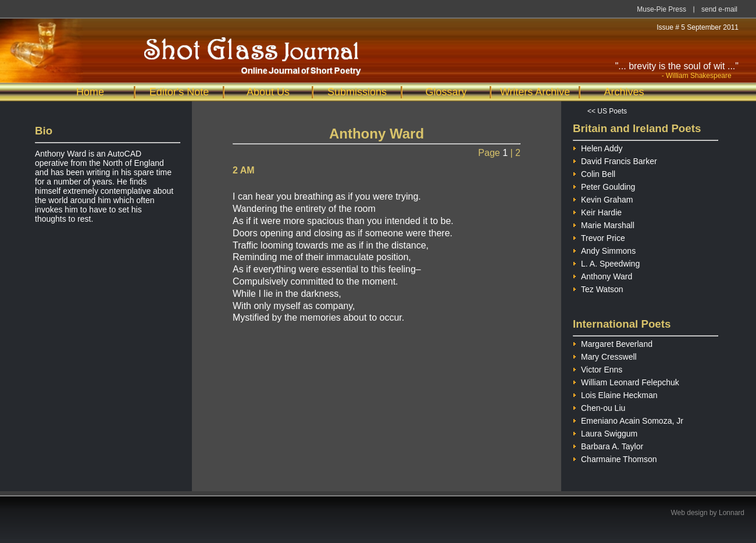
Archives (624, 92)
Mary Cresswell (605, 355)
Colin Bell (594, 173)
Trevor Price (599, 237)
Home (90, 92)
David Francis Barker (615, 160)
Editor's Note (179, 92)
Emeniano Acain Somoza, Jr (628, 419)
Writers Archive (535, 92)
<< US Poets (607, 111)
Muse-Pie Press (661, 9)
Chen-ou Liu (599, 407)
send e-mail (719, 9)
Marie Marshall (604, 224)
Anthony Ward (602, 275)
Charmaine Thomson (615, 458)
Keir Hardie (597, 211)
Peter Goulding (604, 185)
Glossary (446, 92)
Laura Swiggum (605, 432)
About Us (268, 92)
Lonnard (732, 513)
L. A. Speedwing (606, 262)
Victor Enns (598, 368)
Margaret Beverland (613, 343)
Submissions (357, 92)
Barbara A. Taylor (608, 445)
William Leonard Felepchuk (626, 381)
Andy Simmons (604, 249)
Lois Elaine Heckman (615, 394)
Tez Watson (598, 288)
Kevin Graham (603, 198)
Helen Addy (598, 147)
